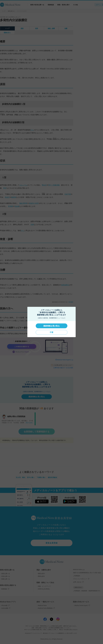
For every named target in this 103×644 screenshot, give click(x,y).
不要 (51, 332)
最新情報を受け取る (51, 326)
